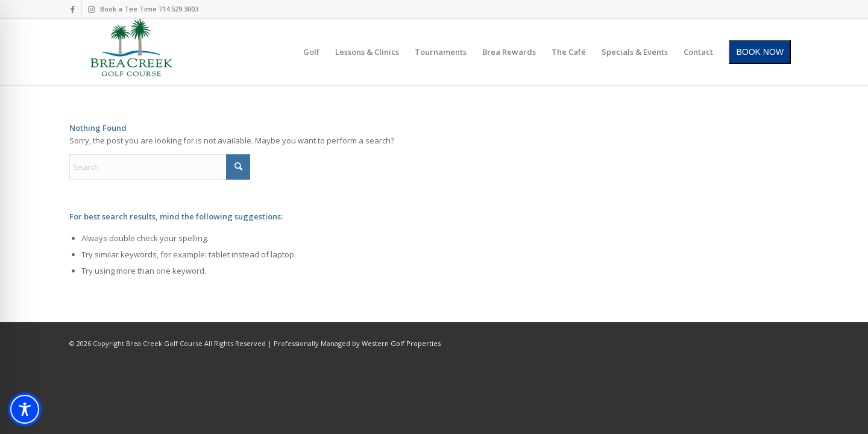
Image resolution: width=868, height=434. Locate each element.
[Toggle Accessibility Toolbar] (25, 409)
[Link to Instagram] (91, 9)
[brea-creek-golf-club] (131, 52)
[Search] (160, 167)
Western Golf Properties (401, 343)
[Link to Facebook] (73, 9)
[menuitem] (311, 52)
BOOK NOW (760, 52)
